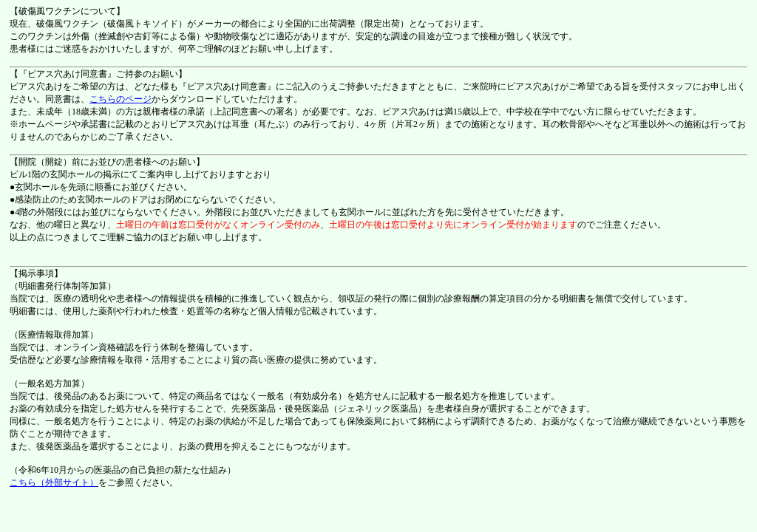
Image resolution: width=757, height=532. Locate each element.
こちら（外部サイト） (54, 482)
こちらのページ (120, 99)
